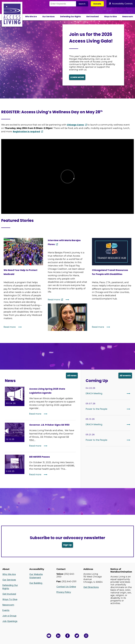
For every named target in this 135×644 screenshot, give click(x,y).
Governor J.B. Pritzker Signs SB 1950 (49, 425)
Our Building (36, 583)
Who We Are (31, 17)
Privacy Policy (64, 592)
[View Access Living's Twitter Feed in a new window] (77, 636)
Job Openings (10, 621)
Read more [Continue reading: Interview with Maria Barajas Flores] (54, 300)
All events (125, 375)
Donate (97, 4)
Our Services (48, 17)
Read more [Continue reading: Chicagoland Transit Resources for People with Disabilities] (98, 327)
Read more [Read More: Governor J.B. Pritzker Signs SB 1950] (35, 446)
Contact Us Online (66, 587)
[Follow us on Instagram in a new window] (86, 636)
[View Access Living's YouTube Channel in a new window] (49, 636)
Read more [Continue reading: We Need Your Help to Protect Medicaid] (10, 327)
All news (72, 375)
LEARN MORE (77, 77)
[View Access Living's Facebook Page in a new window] (67, 636)
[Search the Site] (63, 4)
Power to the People (96, 409)
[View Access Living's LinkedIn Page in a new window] (58, 636)
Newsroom (128, 17)
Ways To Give (10, 599)
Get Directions (91, 587)
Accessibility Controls (121, 4)
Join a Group (9, 616)
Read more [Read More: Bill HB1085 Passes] (35, 474)
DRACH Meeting (94, 393)
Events (6, 610)
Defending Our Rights (71, 17)
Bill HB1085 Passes (40, 457)
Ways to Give (110, 17)
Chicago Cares (75, 125)
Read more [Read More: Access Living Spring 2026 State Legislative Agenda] (35, 414)
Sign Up (67, 545)
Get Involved (92, 17)
